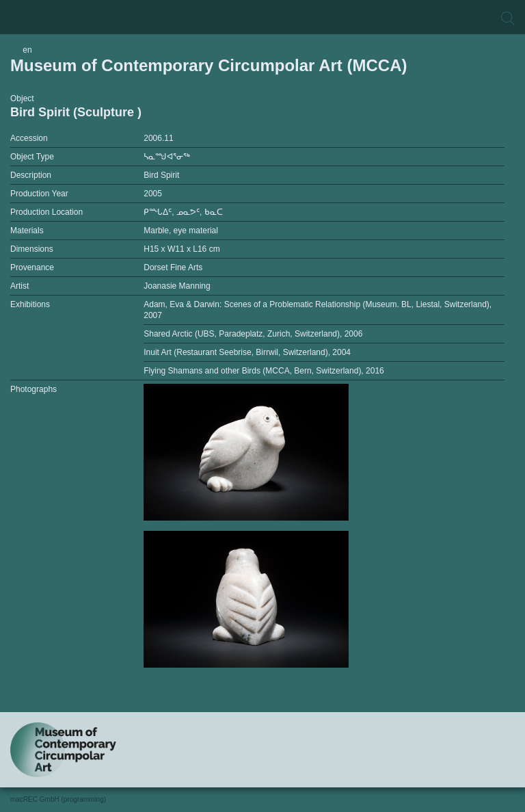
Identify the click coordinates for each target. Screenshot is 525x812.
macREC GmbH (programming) (58, 799)
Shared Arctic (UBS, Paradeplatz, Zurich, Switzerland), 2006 (253, 334)
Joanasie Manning (177, 286)
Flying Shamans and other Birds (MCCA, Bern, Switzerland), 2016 (264, 371)
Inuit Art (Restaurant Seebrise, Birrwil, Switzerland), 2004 (247, 352)
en (27, 50)
